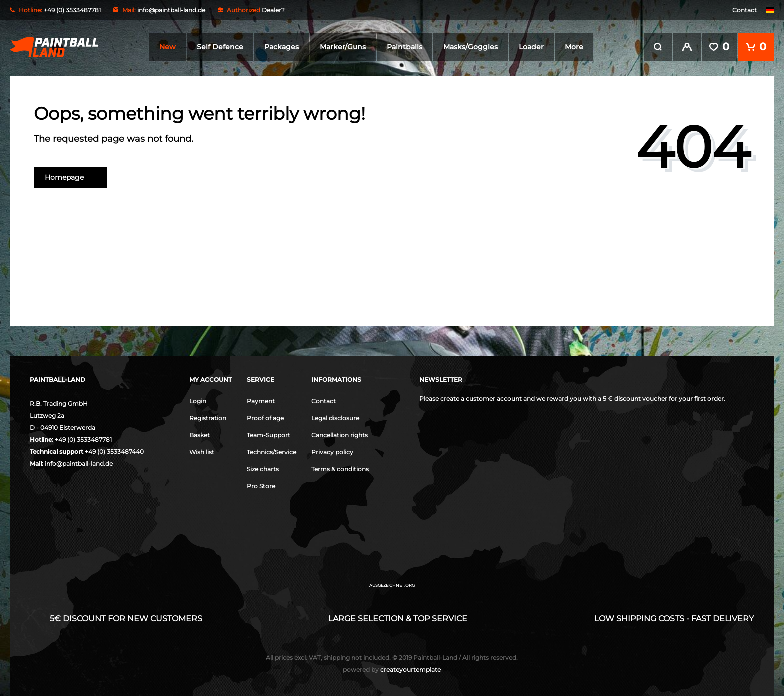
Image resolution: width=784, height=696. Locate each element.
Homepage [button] (70, 177)
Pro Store (261, 486)
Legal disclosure (335, 418)
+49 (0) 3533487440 (114, 452)
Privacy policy (332, 452)
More (574, 47)
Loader (531, 47)
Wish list (202, 452)
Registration (208, 418)
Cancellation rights (340, 435)
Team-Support (269, 435)
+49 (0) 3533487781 (83, 440)
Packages (282, 47)
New (168, 47)
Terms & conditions (340, 469)
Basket (200, 435)
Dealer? (273, 10)
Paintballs (405, 47)
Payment (261, 401)
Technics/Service (272, 452)
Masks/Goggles (471, 47)
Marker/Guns (343, 47)
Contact (745, 10)
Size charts (263, 469)
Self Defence (220, 47)
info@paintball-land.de (171, 10)
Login (198, 401)
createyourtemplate (392, 670)
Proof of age (265, 418)
